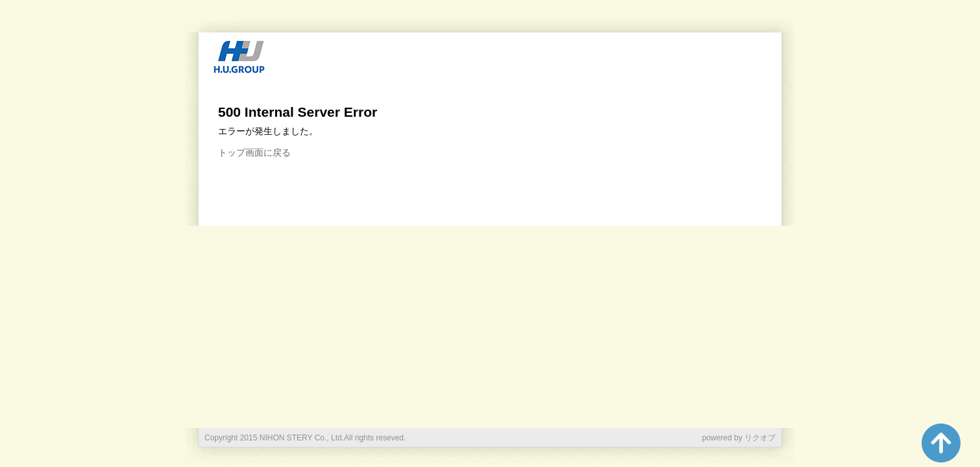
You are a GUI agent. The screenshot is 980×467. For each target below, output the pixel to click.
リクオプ (760, 438)
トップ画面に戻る (254, 152)
